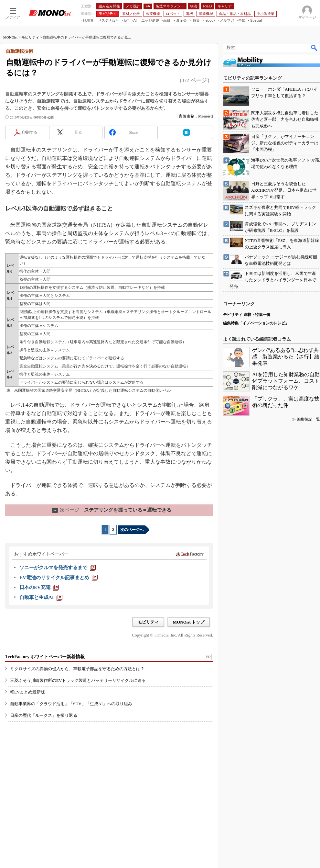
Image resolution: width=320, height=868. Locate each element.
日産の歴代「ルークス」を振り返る (44, 715)
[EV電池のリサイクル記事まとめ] (59, 578)
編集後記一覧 (308, 419)
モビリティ (30, 37)
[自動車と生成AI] (41, 597)
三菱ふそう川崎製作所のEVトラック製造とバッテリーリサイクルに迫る (78, 680)
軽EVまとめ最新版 (27, 692)
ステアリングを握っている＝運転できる (112, 510)
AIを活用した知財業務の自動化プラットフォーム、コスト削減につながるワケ (286, 381)
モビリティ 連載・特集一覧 (247, 315)
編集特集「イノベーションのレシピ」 (256, 323)
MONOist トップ (189, 622)
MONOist (10, 37)
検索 (315, 48)
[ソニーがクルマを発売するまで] (58, 568)
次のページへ (132, 530)
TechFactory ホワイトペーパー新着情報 (45, 657)
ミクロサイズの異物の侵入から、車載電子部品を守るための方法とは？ (77, 669)
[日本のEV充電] (39, 587)
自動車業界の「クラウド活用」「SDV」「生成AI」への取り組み (71, 704)
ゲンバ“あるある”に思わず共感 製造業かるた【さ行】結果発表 (286, 357)
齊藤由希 (187, 116)
